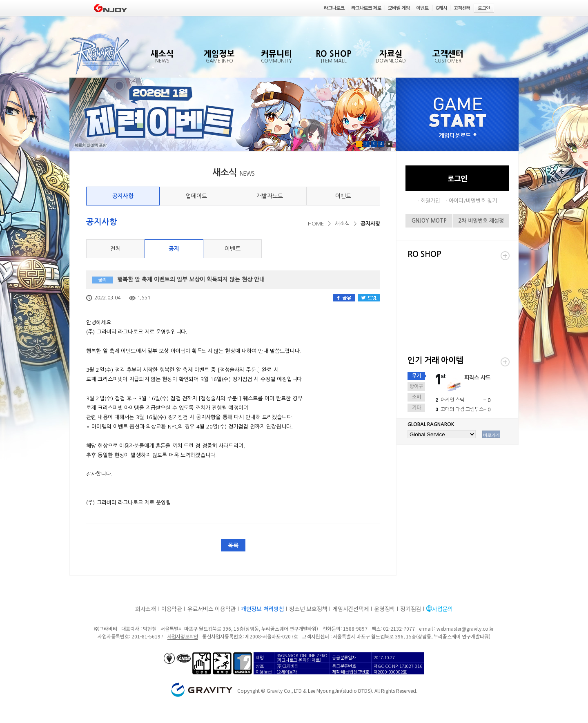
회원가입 (430, 201)
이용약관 (172, 609)
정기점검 (411, 609)
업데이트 (196, 196)
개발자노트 (270, 196)
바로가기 (491, 435)
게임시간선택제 (351, 609)
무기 (416, 376)
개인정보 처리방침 (262, 609)
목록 (233, 545)
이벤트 (343, 196)
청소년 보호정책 (308, 609)
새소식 (342, 224)
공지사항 (123, 196)
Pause (389, 144)
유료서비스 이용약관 (212, 609)
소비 (416, 397)
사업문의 (442, 609)
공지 (174, 249)
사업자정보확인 (183, 636)
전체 (116, 249)
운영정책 (384, 609)
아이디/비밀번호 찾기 (473, 201)
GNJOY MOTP (429, 221)
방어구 (416, 386)
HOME (316, 224)
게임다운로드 (458, 136)
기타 (416, 408)
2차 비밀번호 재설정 (481, 221)
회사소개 (146, 609)
